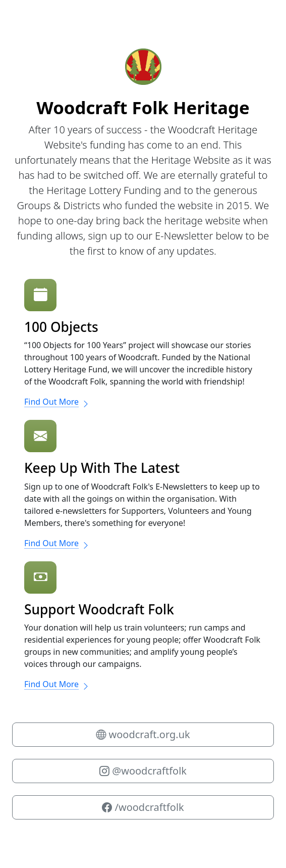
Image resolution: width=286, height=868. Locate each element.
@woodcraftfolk (143, 771)
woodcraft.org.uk (143, 734)
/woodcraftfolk (143, 807)
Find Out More (57, 402)
